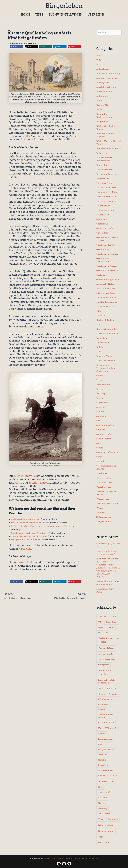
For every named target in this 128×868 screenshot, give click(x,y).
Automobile (102, 96)
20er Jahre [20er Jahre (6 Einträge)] (103, 617)
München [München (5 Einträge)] (102, 760)
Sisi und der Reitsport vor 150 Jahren (29, 536)
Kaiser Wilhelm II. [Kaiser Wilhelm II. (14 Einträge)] (107, 728)
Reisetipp (101, 394)
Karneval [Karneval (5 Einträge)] (102, 734)
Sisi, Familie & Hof (105, 425)
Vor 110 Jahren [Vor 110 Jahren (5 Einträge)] (104, 814)
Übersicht (25, 549)
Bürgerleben (64, 6)
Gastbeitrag (102, 224)
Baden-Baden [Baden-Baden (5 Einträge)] (112, 622)
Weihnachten (103, 499)
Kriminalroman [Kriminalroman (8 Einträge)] (105, 739)
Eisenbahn (102, 165)
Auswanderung (104, 92)
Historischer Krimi (106, 293)
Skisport (100, 430)
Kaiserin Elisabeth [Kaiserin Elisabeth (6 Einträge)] (106, 723)
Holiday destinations (107, 302)
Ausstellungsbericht (106, 87)
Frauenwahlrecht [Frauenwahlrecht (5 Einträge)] (105, 654)
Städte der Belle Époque (108, 452)
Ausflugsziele (103, 82)
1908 (99, 55)
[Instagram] (64, 864)
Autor (99, 101)
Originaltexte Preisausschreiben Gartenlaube (106, 368)
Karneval (101, 315)
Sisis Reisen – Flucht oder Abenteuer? (30, 533)
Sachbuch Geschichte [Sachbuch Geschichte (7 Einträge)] (108, 776)
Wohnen (101, 512)
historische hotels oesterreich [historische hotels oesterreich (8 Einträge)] (106, 681)
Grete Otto (102, 275)
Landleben (102, 338)
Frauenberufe (103, 206)
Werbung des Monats (107, 503)
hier (38, 496)
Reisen (100, 389)
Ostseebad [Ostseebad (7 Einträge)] (103, 765)
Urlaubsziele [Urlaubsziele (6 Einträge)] (104, 798)
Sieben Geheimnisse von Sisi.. (26, 519)
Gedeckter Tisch (105, 228)
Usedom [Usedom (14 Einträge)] (102, 803)
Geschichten (103, 249)
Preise (99, 380)
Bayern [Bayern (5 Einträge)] (101, 627)
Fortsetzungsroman (106, 197)
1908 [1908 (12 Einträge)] (114, 617)
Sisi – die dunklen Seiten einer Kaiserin (30, 523)
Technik (100, 461)
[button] (98, 15)
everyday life (103, 179)
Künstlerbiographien (107, 329)
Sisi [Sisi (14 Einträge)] (114, 782)
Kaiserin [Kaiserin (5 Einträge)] (102, 710)
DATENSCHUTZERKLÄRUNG (62, 859)
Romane (100, 398)
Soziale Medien (104, 439)
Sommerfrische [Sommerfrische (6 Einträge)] (105, 792)
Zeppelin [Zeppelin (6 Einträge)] (102, 837)
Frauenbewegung (105, 210)
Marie (18, 483)
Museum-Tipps (104, 356)
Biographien (102, 122)
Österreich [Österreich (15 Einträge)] (104, 842)
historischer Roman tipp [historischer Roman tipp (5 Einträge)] (108, 694)
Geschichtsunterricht (107, 270)
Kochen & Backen (105, 320)
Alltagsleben (102, 69)
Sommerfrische (104, 434)
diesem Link (25, 562)
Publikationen (103, 385)
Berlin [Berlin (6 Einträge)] (111, 627)
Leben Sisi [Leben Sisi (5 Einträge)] (102, 755)
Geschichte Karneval (107, 245)
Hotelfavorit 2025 (105, 306)
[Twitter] (69, 864)
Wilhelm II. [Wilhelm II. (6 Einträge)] (113, 819)
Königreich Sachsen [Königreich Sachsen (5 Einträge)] (106, 750)
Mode (99, 352)
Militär (100, 347)
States (99, 457)
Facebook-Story (104, 183)
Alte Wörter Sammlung (108, 73)
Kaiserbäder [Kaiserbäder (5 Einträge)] (103, 705)
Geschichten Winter (107, 266)
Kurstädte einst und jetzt (109, 334)
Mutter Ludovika (25, 476)
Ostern (100, 376)
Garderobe (102, 219)
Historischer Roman (106, 297)
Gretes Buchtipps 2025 (108, 279)
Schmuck (101, 407)
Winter (100, 508)
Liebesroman (103, 343)
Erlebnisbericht (104, 170)
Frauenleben (103, 215)
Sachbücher (102, 403)
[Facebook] (59, 864)
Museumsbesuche (106, 361)
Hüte (99, 311)
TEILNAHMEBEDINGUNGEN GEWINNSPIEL (86, 859)
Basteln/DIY (102, 105)
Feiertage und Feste (106, 188)
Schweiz (100, 412)
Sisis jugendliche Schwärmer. (26, 540)
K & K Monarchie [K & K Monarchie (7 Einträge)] (106, 699)
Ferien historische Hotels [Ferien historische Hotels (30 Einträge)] (109, 640)
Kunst (99, 325)
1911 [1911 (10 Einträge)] (100, 622)
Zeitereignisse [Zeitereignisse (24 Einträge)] (106, 825)
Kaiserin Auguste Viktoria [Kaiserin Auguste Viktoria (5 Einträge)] (105, 716)
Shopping (101, 416)
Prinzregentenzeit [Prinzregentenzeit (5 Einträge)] (105, 770)
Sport (99, 443)
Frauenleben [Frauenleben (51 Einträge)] (106, 648)
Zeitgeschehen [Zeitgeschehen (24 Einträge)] (106, 831)
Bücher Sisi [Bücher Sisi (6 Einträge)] (103, 633)
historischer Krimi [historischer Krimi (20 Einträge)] (108, 688)
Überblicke (102, 473)
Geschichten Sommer (107, 254)
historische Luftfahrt (107, 288)
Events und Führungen (108, 174)
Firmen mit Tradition (107, 192)
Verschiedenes (104, 487)
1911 (98, 64)
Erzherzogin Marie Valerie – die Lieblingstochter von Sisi (39, 526)
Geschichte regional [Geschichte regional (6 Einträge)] (107, 659)
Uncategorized (103, 478)
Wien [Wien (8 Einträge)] (101, 819)
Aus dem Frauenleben (107, 78)
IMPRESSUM (48, 859)
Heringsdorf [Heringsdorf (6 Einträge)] (103, 665)
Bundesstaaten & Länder (108, 149)
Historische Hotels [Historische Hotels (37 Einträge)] (105, 672)
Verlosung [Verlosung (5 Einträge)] (102, 809)
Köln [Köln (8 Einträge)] (100, 744)
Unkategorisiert (104, 482)
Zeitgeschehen (104, 517)
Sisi (98, 421)
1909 (99, 60)
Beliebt (100, 110)
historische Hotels (105, 284)
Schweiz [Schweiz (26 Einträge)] (103, 781)
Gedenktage (102, 233)
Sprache (100, 448)
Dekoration (102, 153)
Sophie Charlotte (39, 483)
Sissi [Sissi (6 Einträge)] (100, 787)
